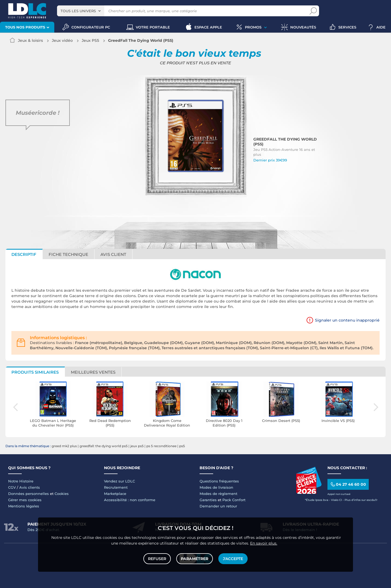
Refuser (157, 559)
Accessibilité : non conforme (130, 500)
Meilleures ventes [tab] (93, 372)
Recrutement (116, 487)
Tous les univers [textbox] (78, 11)
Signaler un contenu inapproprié (347, 320)
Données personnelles (29, 494)
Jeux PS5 (90, 40)
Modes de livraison (216, 487)
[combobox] (81, 11)
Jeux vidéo (62, 40)
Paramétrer (195, 559)
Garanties (208, 500)
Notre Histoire (21, 481)
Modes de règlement (218, 494)
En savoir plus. (264, 543)
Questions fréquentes (219, 481)
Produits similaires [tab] (35, 372)
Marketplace (115, 494)
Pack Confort (234, 500)
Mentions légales (24, 506)
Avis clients (30, 487)
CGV (12, 487)
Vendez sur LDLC (119, 481)
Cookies (62, 494)
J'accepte (233, 559)
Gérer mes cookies (25, 500)
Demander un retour (218, 506)
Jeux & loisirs (30, 40)
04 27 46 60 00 (348, 484)
